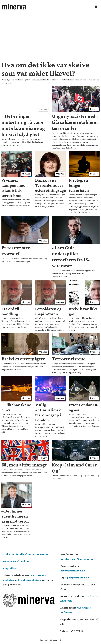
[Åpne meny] (96, 7)
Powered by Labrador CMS (50, 640)
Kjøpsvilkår (10, 568)
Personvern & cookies (16, 561)
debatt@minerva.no (73, 571)
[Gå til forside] (14, 7)
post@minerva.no (78, 578)
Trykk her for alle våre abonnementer (26, 554)
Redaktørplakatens (30, 580)
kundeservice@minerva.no (77, 559)
